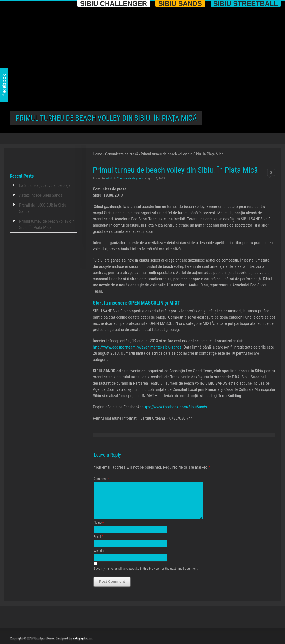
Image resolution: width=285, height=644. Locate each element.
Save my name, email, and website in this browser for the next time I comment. (146, 575)
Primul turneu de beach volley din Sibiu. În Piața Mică (47, 224)
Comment (101, 479)
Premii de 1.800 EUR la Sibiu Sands (43, 208)
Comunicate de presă (121, 154)
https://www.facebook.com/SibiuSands (174, 407)
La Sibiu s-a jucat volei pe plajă (45, 185)
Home (97, 154)
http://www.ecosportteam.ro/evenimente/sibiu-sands (137, 347)
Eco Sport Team (42, 25)
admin (109, 178)
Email (98, 544)
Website (99, 558)
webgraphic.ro (82, 638)
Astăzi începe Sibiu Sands (41, 195)
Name (99, 529)
